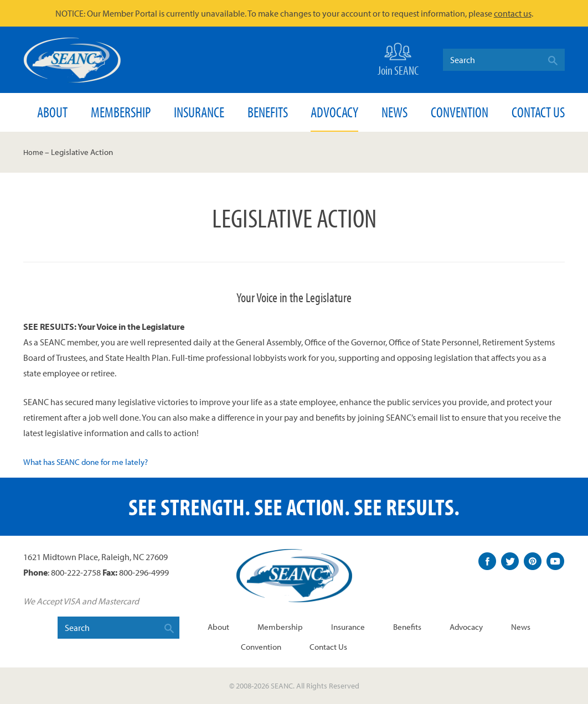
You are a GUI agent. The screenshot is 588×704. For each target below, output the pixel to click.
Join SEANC (398, 58)
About (52, 112)
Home (34, 152)
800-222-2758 (76, 572)
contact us (513, 13)
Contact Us (538, 112)
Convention (460, 112)
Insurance (199, 112)
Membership (121, 112)
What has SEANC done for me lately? (90, 462)
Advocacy (334, 112)
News (394, 112)
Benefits (268, 112)
